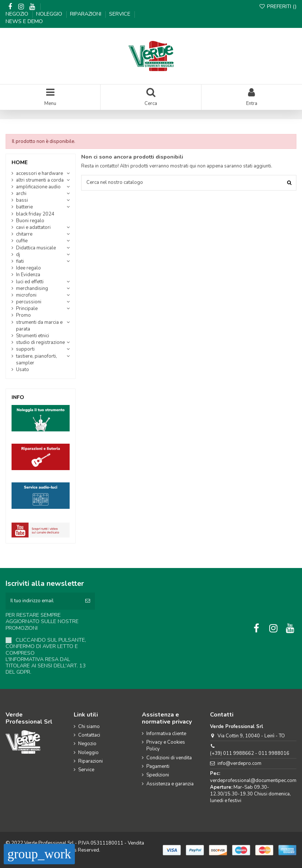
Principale (27, 309)
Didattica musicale (36, 248)
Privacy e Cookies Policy (166, 746)
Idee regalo (28, 268)
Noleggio (50, 14)
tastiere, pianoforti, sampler (36, 360)
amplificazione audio (38, 187)
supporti (25, 349)
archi (21, 194)
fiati (20, 261)
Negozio (18, 14)
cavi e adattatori (33, 227)
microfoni (26, 295)
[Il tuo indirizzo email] (43, 601)
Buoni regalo (30, 221)
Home (20, 162)
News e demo (24, 21)
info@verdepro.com (239, 763)
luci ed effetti (30, 282)
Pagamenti (158, 766)
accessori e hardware (39, 173)
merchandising (32, 288)
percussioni (29, 302)
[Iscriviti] (88, 601)
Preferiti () (278, 6)
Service (120, 14)
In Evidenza (28, 275)
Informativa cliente (166, 734)
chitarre (24, 234)
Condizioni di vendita (169, 758)
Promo (23, 315)
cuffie (22, 241)
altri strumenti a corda (40, 180)
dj (18, 255)
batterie (24, 207)
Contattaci (89, 735)
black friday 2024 (35, 214)
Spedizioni (158, 775)
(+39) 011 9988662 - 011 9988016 (250, 753)
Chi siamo (89, 727)
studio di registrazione (40, 342)
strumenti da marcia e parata (39, 326)
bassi (22, 200)
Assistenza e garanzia (170, 784)
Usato (23, 370)
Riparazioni (86, 14)
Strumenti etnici (33, 336)
